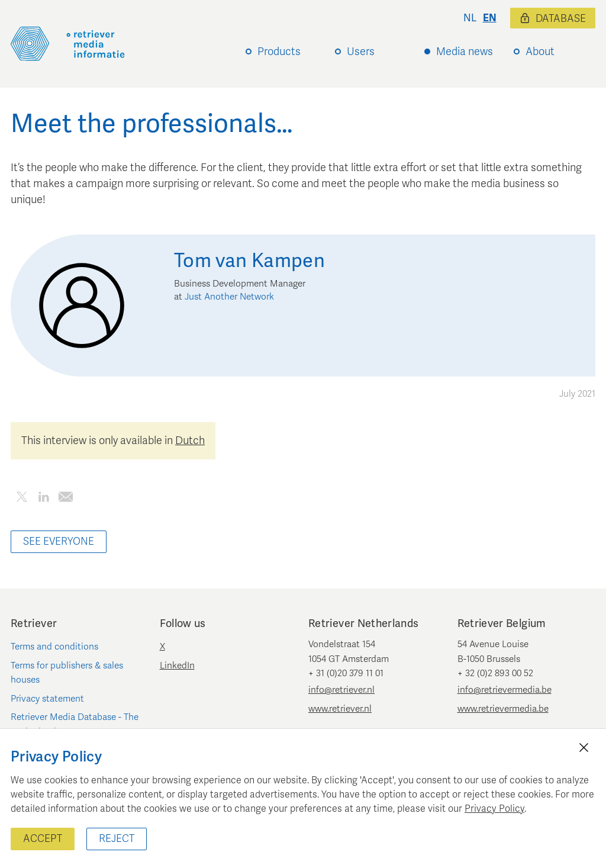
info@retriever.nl (341, 690)
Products (279, 52)
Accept (43, 839)
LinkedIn (177, 666)
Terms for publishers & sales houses (67, 673)
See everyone (59, 541)
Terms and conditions (54, 647)
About (540, 52)
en (490, 18)
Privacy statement (47, 699)
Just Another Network (229, 297)
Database (553, 19)
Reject (117, 839)
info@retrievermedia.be (505, 690)
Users (361, 52)
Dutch (190, 441)
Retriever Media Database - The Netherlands (75, 724)
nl (470, 18)
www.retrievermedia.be (503, 709)
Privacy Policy (494, 809)
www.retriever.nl (340, 709)
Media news (465, 52)
